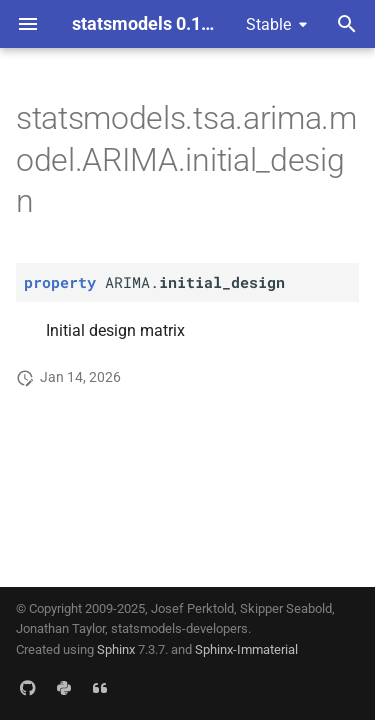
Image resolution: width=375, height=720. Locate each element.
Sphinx (116, 649)
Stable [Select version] (268, 24)
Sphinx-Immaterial (246, 649)
